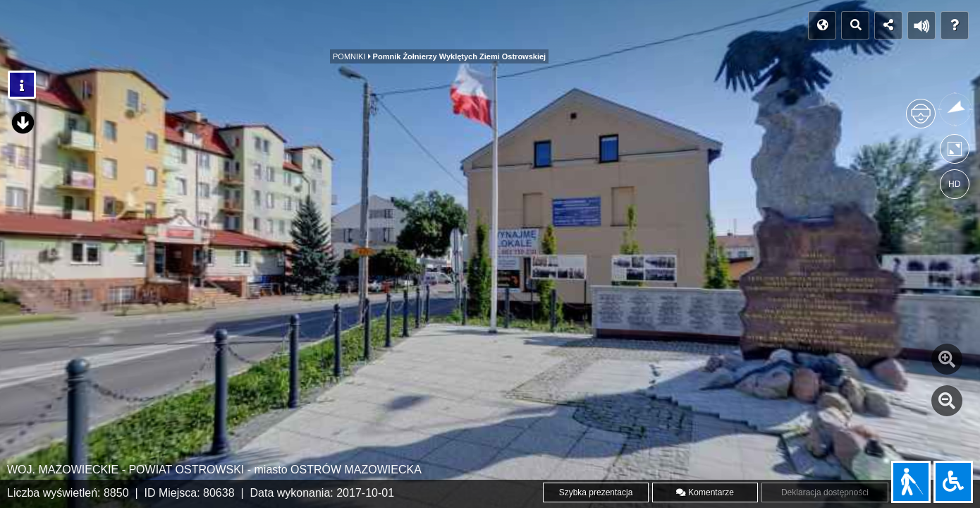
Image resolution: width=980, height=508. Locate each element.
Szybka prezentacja (596, 492)
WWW (563, 26)
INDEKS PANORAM (149, 26)
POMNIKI (483, 30)
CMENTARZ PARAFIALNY (368, 30)
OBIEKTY (249, 30)
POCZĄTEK (47, 26)
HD (954, 184)
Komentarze (705, 492)
